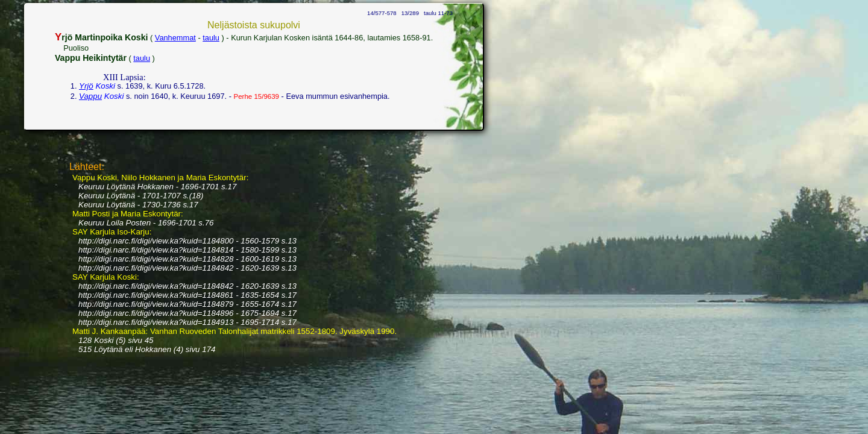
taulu (211, 38)
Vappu (90, 96)
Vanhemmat (175, 38)
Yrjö (86, 86)
